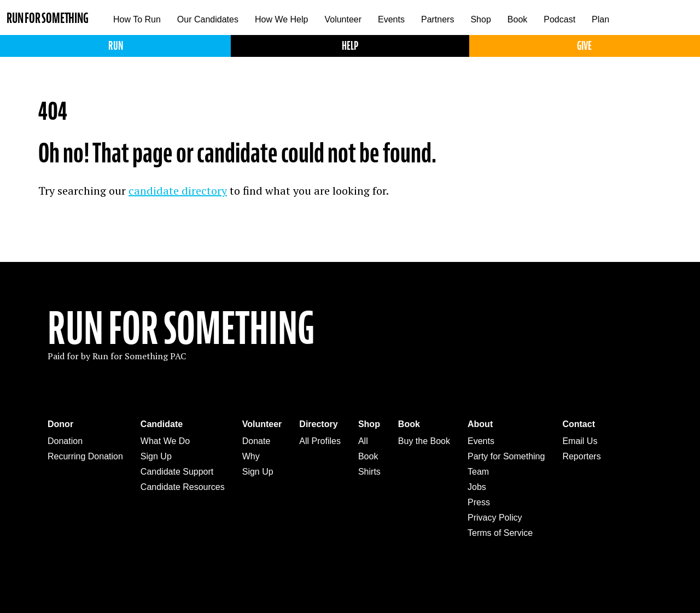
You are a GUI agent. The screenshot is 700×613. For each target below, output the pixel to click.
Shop (480, 19)
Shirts (369, 472)
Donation (65, 441)
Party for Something (506, 456)
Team (478, 472)
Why (251, 456)
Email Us (580, 441)
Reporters (581, 456)
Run (116, 46)
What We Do (165, 441)
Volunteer (343, 19)
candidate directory (178, 191)
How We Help (282, 19)
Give (584, 46)
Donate (256, 441)
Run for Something (48, 18)
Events (391, 19)
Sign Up (156, 456)
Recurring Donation (85, 456)
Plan (600, 19)
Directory (318, 424)
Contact (579, 424)
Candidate (162, 424)
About (480, 424)
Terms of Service (500, 533)
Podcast (559, 19)
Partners (437, 19)
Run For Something (181, 329)
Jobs (477, 487)
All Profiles (320, 441)
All (363, 441)
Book (517, 19)
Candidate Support (177, 472)
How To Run (137, 19)
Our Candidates (208, 19)
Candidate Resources (183, 487)
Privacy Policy (495, 518)
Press (479, 502)
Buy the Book (424, 441)
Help (350, 46)
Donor (60, 424)
